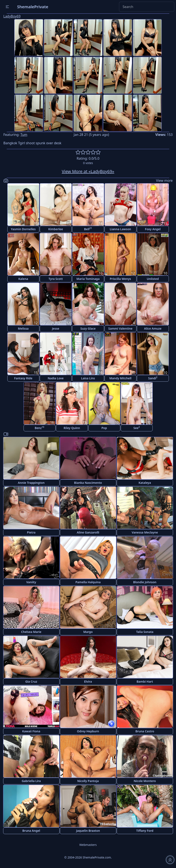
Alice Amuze (153, 328)
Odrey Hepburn (88, 731)
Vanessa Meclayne (145, 532)
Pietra (31, 532)
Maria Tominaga (88, 279)
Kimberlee (56, 229)
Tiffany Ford (145, 831)
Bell (88, 229)
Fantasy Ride (23, 378)
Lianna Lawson (120, 229)
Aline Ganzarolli (88, 532)
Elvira (88, 681)
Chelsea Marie (31, 632)
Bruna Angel (31, 831)
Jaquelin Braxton (88, 831)
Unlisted (153, 279)
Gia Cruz (31, 681)
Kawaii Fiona (31, 731)
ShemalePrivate (33, 7)
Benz (39, 428)
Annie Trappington (31, 483)
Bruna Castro (145, 731)
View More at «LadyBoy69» (88, 171)
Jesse (56, 328)
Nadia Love (56, 378)
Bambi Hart (145, 681)
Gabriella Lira (31, 781)
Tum (24, 135)
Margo (88, 632)
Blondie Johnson (145, 582)
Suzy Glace (88, 328)
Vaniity (31, 582)
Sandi (153, 378)
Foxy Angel (153, 229)
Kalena (23, 279)
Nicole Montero (145, 781)
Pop (104, 428)
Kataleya (145, 483)
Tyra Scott (56, 279)
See (136, 428)
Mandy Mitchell (120, 378)
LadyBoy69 (12, 16)
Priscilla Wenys (120, 279)
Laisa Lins (88, 378)
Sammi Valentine (120, 328)
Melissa (23, 328)
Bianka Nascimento (88, 483)
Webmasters (88, 845)
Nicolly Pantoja (88, 781)
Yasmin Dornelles (23, 229)
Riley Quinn (72, 428)
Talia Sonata (145, 632)
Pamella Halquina (88, 582)
